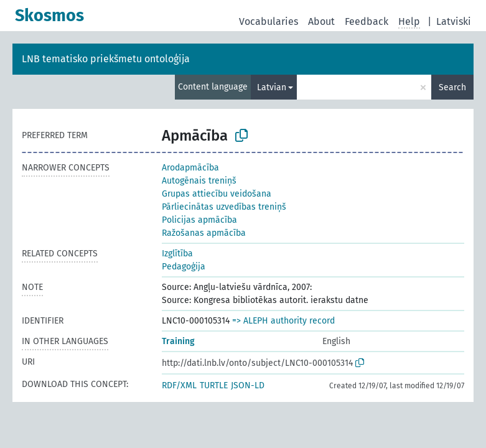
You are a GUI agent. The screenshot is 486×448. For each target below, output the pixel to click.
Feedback (367, 21)
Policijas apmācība (199, 220)
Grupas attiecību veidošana (217, 194)
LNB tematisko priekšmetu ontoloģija (106, 59)
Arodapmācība (190, 168)
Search (452, 87)
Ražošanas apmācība (204, 233)
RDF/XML (179, 385)
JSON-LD (248, 385)
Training (178, 341)
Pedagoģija (184, 267)
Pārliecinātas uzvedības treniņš (224, 207)
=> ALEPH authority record (283, 321)
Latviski (454, 21)
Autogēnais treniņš (199, 181)
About (321, 21)
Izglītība (177, 254)
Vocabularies (269, 21)
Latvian (272, 87)
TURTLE (214, 385)
